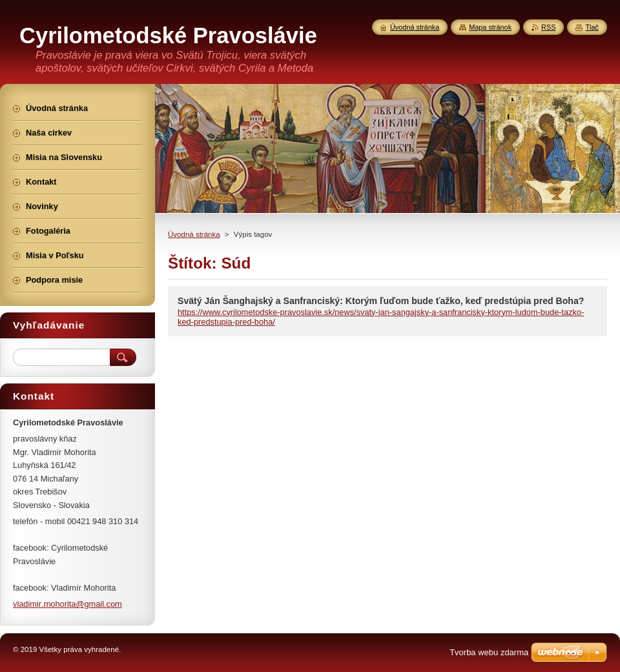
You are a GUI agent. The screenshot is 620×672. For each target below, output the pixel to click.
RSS (548, 27)
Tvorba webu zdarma (489, 652)
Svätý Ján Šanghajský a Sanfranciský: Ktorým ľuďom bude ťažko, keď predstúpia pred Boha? (381, 301)
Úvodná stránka (194, 234)
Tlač (592, 27)
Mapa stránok (490, 27)
